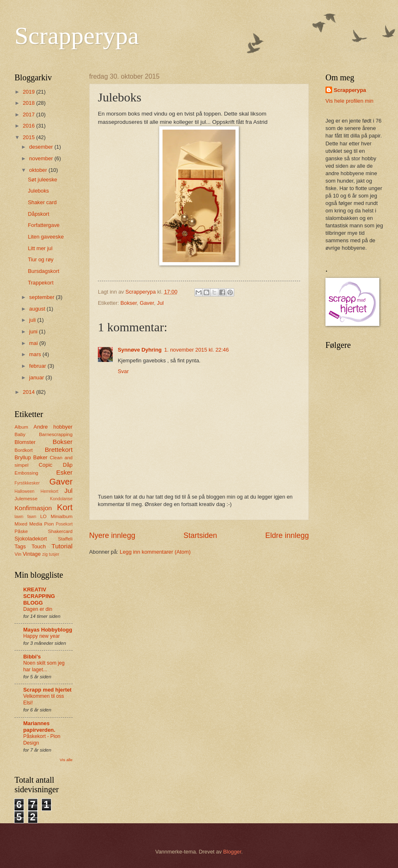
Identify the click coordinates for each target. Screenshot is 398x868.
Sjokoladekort (31, 539)
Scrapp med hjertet (47, 690)
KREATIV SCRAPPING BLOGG (39, 596)
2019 (29, 92)
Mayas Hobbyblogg (48, 630)
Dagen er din (38, 609)
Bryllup (23, 457)
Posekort (64, 524)
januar (37, 377)
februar (38, 366)
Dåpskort (39, 214)
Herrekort (50, 491)
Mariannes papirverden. (39, 727)
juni (34, 332)
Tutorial (62, 546)
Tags (20, 546)
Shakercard (60, 531)
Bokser (128, 303)
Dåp (68, 465)
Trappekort (41, 283)
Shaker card (42, 202)
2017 (29, 115)
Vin (18, 554)
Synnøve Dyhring (140, 350)
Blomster (25, 442)
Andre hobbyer (53, 427)
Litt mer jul (40, 248)
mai (34, 343)
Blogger (232, 852)
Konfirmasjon (33, 508)
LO (43, 516)
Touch (39, 546)
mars (36, 354)
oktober (39, 170)
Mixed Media (28, 524)
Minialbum (62, 516)
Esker (64, 472)
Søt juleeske (42, 180)
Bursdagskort (44, 271)
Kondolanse (61, 499)
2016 (29, 126)
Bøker (40, 457)
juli (33, 320)
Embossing (26, 473)
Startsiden (200, 535)
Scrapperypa (77, 36)
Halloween (24, 491)
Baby (20, 434)
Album (21, 427)
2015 (29, 137)
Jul (160, 303)
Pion (49, 524)
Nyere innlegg (112, 535)
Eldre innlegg (287, 535)
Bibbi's (32, 657)
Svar (123, 371)
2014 (29, 392)
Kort (65, 507)
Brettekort (59, 450)
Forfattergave (44, 225)
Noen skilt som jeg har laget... (44, 666)
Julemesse (26, 499)
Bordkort (24, 450)
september (42, 297)
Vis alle (66, 760)
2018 (29, 103)
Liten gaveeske (46, 237)
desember (42, 147)
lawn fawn (25, 517)
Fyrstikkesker (27, 483)
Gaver (147, 303)
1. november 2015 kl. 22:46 (197, 350)
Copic (45, 465)
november (42, 158)
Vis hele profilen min (349, 101)
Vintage (32, 554)
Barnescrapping (56, 434)
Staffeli (65, 539)
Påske (21, 531)
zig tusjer (51, 554)
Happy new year (41, 636)
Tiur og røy (41, 259)
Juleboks (38, 191)
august (38, 309)
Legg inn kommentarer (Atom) (155, 552)
